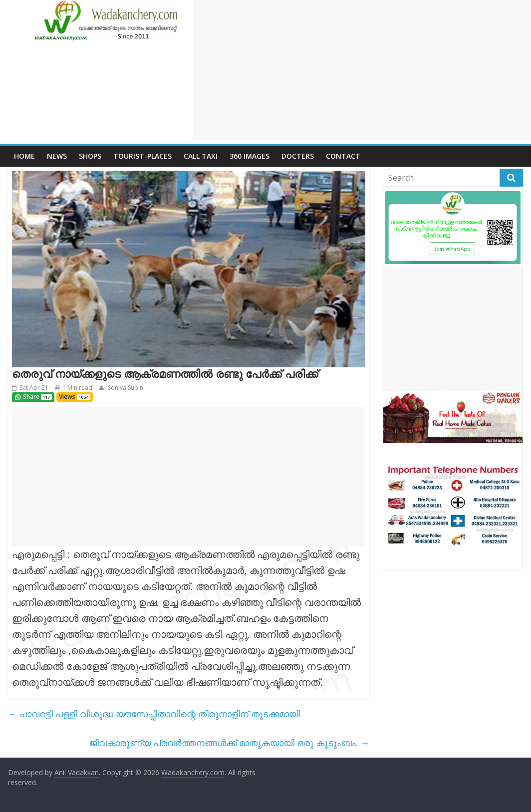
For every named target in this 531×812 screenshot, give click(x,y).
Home (24, 156)
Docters (298, 156)
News (57, 156)
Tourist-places (142, 156)
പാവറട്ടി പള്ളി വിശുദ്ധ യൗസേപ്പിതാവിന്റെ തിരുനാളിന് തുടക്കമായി (154, 714)
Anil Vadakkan (77, 772)
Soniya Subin (125, 388)
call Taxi (201, 156)
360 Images (250, 156)
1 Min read (77, 388)
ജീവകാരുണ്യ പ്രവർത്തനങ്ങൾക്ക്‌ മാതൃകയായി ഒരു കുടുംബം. (229, 743)
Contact (343, 156)
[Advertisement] (362, 70)
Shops (90, 156)
